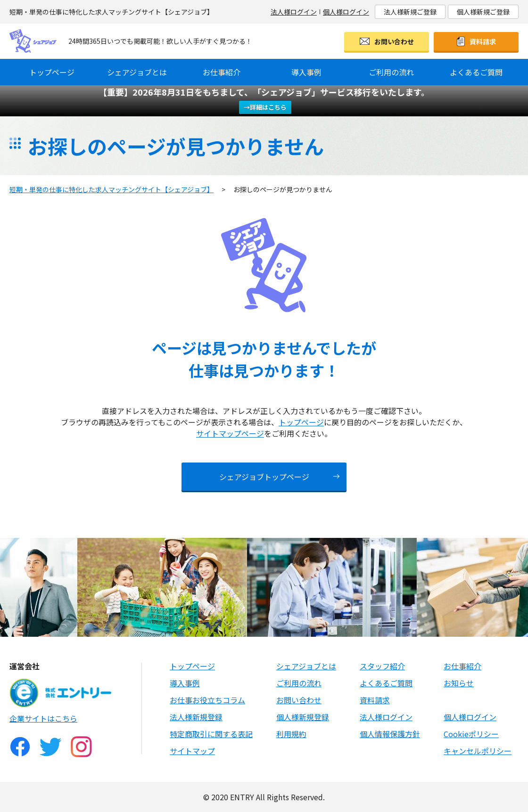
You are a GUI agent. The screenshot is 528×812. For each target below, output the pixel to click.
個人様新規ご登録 (483, 12)
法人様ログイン (294, 12)
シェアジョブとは (137, 72)
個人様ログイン (346, 12)
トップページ (52, 72)
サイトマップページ (230, 433)
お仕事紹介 (222, 72)
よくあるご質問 (476, 72)
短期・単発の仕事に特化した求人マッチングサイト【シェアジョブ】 (111, 189)
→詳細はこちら (265, 107)
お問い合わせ (394, 41)
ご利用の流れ (391, 72)
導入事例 (306, 72)
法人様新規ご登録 (410, 12)
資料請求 (483, 41)
